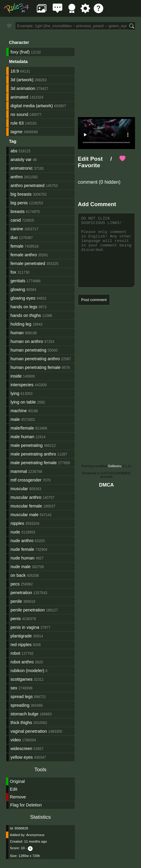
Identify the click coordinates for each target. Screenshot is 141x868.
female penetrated (28, 263)
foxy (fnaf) (20, 52)
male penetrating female (34, 463)
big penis (19, 203)
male (15, 419)
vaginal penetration (29, 731)
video (16, 740)
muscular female (26, 506)
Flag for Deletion (26, 805)
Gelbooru (115, 466)
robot (15, 653)
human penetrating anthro (35, 359)
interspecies (22, 385)
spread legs (22, 697)
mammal (19, 471)
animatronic (22, 168)
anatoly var (21, 160)
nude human (22, 558)
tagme (16, 132)
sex (14, 688)
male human (22, 437)
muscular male (25, 515)
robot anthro (22, 662)
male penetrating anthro (33, 454)
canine (17, 229)
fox (13, 272)
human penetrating (28, 350)
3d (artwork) (22, 80)
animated (19, 97)
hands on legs (24, 307)
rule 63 (17, 123)
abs (14, 151)
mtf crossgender (26, 480)
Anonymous (35, 835)
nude (15, 532)
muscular (19, 489)
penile (16, 601)
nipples (17, 523)
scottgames (22, 679)
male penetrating (26, 445)
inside (16, 376)
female (17, 246)
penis (16, 619)
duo (14, 237)
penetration (21, 593)
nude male (21, 567)
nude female (22, 549)
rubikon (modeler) (27, 671)
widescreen (21, 749)
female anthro (24, 255)
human (17, 333)
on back (18, 575)
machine (19, 411)
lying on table (23, 402)
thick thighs (21, 723)
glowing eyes (23, 298)
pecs (15, 584)
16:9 (15, 71)
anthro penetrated (28, 185)
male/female (22, 428)
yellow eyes (22, 757)
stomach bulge (25, 714)
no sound (19, 114)
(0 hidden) (109, 182)
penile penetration (28, 610)
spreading (20, 705)
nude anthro (22, 541)
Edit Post (90, 159)
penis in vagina (25, 627)
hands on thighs (26, 315)
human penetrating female (35, 367)
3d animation (23, 88)
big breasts (21, 194)
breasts (18, 211)
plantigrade (21, 636)
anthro (17, 177)
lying (15, 393)
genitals (18, 281)
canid (16, 220)
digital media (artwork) (32, 106)
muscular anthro (26, 497)
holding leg (21, 324)
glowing (18, 289)
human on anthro (27, 341)
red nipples (21, 645)
